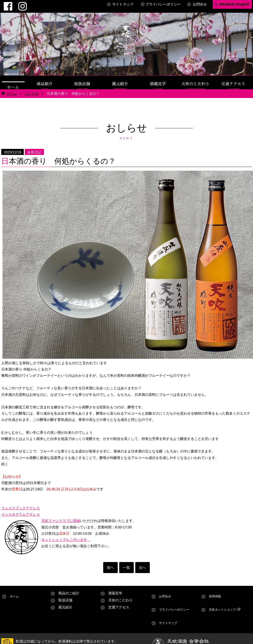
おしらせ (32, 89)
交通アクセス (233, 78)
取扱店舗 (82, 78)
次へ (143, 564)
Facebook (5, 4)
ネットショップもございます (66, 536)
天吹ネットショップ (224, 596)
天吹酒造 (126, 38)
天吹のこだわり (196, 78)
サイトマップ (123, 4)
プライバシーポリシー (163, 4)
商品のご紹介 (69, 589)
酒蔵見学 (158, 78)
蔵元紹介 (120, 78)
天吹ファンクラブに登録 (61, 517)
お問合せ (200, 4)
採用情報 (215, 589)
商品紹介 (45, 78)
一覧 (126, 564)
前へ (110, 564)
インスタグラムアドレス (21, 511)
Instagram (14, 4)
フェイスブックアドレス (21, 504)
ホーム (13, 78)
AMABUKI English (234, 4)
